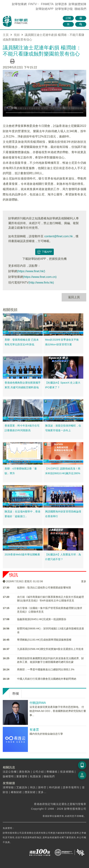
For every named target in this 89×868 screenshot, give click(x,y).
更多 (84, 581)
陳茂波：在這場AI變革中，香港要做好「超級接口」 (22, 514)
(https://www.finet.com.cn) (40, 277)
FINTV (32, 4)
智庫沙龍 (64, 9)
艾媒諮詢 (22, 787)
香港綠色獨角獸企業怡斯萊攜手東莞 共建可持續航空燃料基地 (23, 385)
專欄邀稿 (52, 772)
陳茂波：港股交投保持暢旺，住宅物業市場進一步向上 (63, 428)
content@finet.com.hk (58, 236)
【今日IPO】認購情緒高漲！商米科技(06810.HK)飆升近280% (63, 471)
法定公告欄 (10, 772)
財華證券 (61, 4)
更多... (42, 792)
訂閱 (68, 18)
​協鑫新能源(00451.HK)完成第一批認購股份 (42, 619)
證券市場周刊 (71, 787)
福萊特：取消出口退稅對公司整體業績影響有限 (44, 588)
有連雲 (34, 730)
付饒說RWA (38, 703)
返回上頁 (74, 297)
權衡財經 (16, 792)
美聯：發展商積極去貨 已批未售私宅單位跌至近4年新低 (22, 342)
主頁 (6, 35)
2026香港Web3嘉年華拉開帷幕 (22, 554)
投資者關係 (67, 772)
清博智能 (8, 787)
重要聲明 (22, 776)
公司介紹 (38, 772)
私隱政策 (36, 776)
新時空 (42, 787)
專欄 (15, 694)
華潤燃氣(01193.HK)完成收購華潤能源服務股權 (44, 640)
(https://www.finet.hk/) (31, 271)
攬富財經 (30, 792)
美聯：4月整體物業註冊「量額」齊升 (21, 471)
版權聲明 (8, 776)
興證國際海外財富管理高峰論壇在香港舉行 (63, 514)
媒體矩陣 (77, 4)
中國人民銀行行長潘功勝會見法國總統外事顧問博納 (47, 679)
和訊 (33, 787)
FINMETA (47, 4)
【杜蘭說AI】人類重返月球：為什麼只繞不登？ (63, 557)
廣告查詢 (25, 772)
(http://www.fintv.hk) (41, 283)
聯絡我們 (80, 9)
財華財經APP (45, 9)
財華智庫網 (19, 4)
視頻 (17, 35)
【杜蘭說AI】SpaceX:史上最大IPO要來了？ (63, 385)
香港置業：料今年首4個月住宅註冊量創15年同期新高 (22, 428)
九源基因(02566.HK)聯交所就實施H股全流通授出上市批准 (50, 649)
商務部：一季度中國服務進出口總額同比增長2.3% (46, 669)
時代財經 (55, 787)
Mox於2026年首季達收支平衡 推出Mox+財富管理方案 (62, 342)
